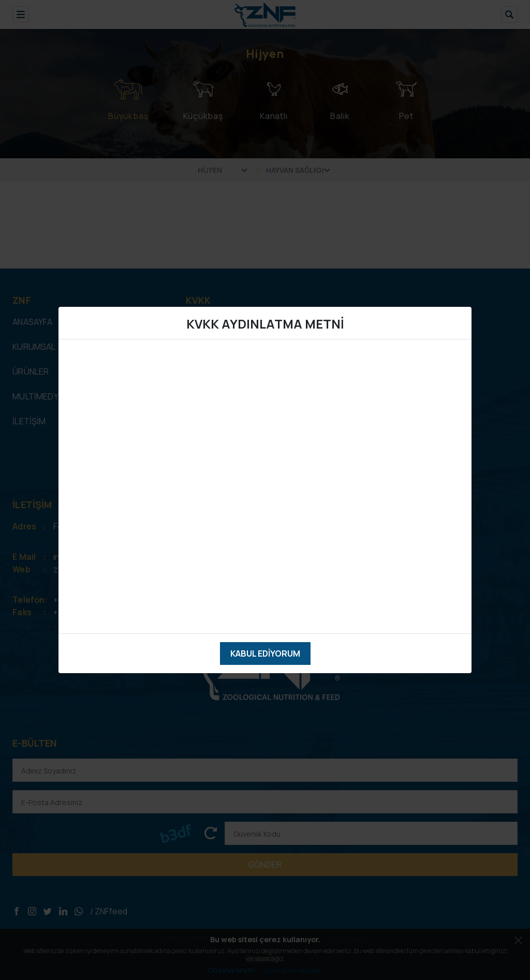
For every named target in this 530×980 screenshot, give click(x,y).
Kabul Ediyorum (265, 654)
